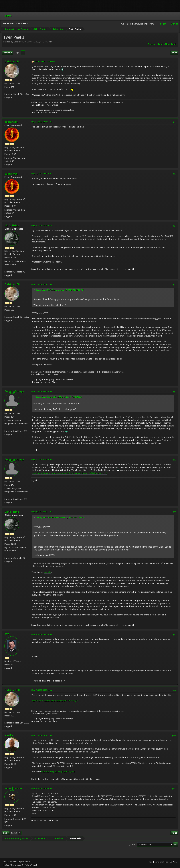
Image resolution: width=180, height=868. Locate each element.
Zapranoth (11, 122)
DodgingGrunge (14, 391)
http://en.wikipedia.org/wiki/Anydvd (58, 772)
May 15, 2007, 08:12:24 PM (42, 512)
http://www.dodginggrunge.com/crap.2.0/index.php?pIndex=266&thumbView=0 (69, 473)
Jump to (133, 844)
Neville (9, 735)
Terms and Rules (161, 862)
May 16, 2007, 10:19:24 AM (42, 634)
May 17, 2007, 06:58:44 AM (42, 690)
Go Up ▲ (173, 862)
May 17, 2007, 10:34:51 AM (42, 735)
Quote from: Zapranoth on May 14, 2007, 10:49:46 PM (59, 397)
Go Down (7, 53)
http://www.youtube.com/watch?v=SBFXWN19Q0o (55, 701)
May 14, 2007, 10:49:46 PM (42, 174)
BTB (7, 634)
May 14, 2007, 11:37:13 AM (44, 61)
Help (151, 862)
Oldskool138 (12, 61)
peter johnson (13, 788)
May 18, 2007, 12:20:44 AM (42, 788)
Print (174, 53)
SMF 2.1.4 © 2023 (10, 862)
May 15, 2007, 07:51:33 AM (42, 284)
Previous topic (156, 44)
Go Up (6, 833)
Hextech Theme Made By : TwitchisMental (20, 865)
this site (48, 572)
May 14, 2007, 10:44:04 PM (42, 122)
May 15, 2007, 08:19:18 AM (42, 391)
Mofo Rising (12, 225)
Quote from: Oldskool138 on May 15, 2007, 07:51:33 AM (60, 517)
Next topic (171, 44)
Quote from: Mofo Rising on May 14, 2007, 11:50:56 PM (60, 290)
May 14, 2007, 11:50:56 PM (42, 225)
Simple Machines (24, 862)
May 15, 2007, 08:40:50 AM (42, 459)
